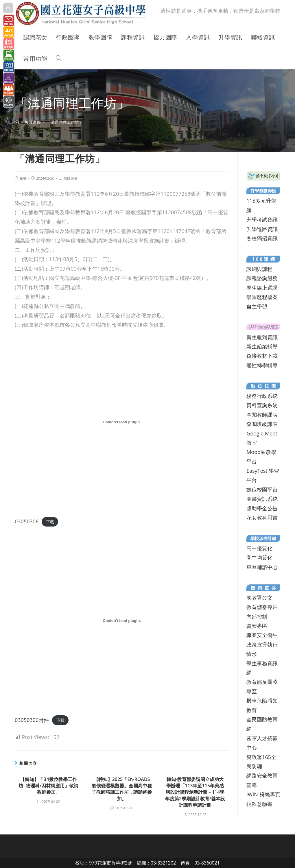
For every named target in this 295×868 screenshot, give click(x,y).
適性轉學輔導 (262, 365)
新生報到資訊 (262, 337)
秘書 (23, 178)
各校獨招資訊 (262, 238)
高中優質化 (259, 548)
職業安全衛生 (262, 635)
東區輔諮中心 (262, 567)
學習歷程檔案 (262, 297)
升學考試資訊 (262, 219)
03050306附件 (32, 720)
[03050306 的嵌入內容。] (122, 422)
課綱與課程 (259, 269)
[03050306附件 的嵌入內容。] (122, 620)
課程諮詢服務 (262, 278)
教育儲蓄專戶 (262, 607)
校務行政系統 (262, 396)
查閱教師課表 (262, 415)
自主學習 (257, 306)
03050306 (27, 521)
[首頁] (17, 122)
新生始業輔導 (262, 346)
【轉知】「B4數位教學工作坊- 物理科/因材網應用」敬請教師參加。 (49, 786)
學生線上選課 (262, 288)
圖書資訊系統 (262, 499)
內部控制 (257, 616)
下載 (50, 522)
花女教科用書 (262, 518)
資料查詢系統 (262, 405)
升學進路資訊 (262, 229)
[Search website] (59, 59)
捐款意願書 (259, 804)
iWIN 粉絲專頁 (263, 794)
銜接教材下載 (262, 356)
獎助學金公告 (262, 508)
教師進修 (71, 178)
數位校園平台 (262, 490)
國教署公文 (259, 598)
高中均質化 (259, 557)
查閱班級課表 (262, 424)
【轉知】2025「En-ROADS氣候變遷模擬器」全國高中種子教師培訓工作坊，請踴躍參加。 (122, 789)
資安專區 (257, 626)
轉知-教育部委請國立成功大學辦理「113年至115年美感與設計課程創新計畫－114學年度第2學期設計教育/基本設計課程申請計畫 (195, 792)
